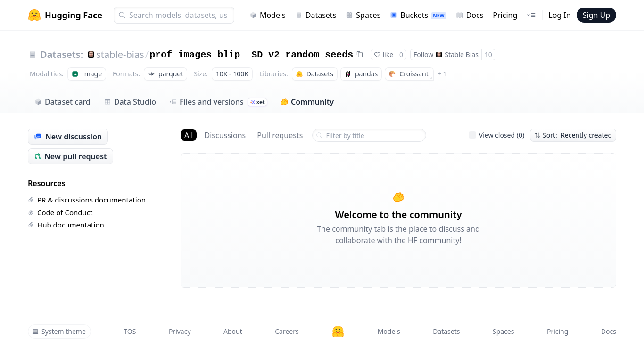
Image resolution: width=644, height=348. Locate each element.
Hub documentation (66, 225)
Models (268, 15)
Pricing (505, 15)
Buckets (418, 15)
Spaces (363, 15)
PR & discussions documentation (87, 200)
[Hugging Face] (338, 332)
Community (307, 102)
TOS (130, 331)
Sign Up (596, 15)
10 (488, 54)
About (233, 331)
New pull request (70, 156)
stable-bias (120, 54)
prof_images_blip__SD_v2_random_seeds (251, 55)
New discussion (68, 137)
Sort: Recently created (573, 135)
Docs (470, 15)
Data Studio (130, 102)
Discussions (225, 135)
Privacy (180, 331)
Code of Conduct (60, 212)
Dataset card (62, 102)
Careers (287, 331)
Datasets (316, 15)
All (189, 135)
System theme (59, 331)
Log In (559, 15)
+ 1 (442, 74)
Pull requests (280, 135)
